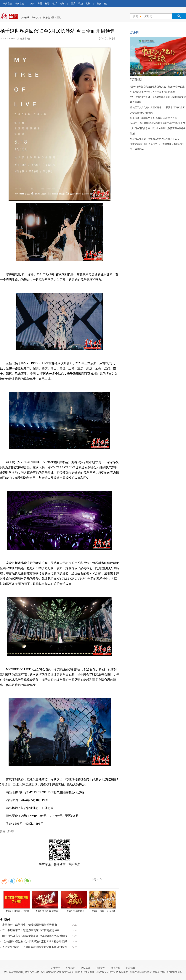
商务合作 (100, 968)
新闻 (32, 4)
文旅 (88, 4)
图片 (73, 4)
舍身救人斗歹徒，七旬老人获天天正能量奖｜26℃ (155, 139)
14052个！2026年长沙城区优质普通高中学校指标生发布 (158, 123)
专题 (40, 4)
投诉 (55, 4)
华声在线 (7, 4)
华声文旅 (36, 18)
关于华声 (56, 968)
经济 (99, 4)
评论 (47, 4)
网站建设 (86, 968)
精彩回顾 (136, 79)
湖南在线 (19, 4)
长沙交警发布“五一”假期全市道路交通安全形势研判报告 (35, 947)
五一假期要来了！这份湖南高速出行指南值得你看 (31, 930)
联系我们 (130, 968)
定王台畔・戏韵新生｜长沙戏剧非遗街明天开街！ (31, 925)
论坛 (62, 4)
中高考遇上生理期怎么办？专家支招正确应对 (153, 92)
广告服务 (70, 968)
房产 (106, 4)
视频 (81, 4)
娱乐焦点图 (49, 18)
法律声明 (116, 968)
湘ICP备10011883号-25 (107, 972)
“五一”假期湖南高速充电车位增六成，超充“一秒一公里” (158, 87)
